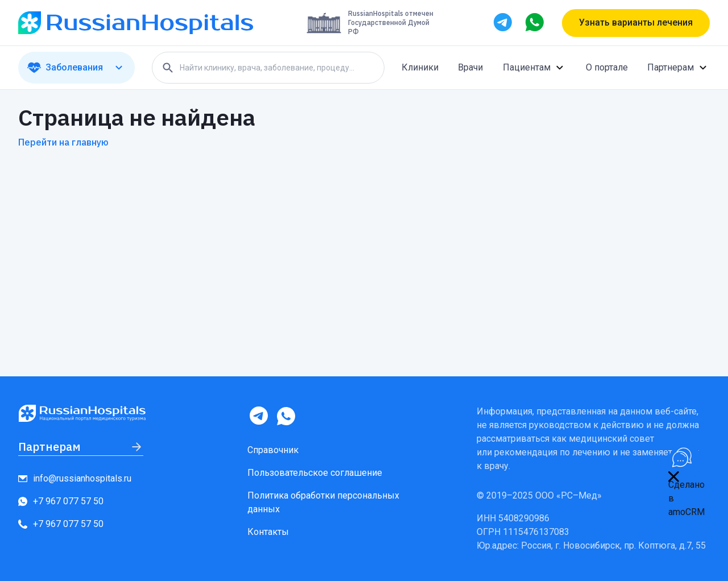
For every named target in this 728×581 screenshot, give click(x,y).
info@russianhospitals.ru (75, 478)
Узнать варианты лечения (636, 22)
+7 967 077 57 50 (61, 501)
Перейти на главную (63, 142)
